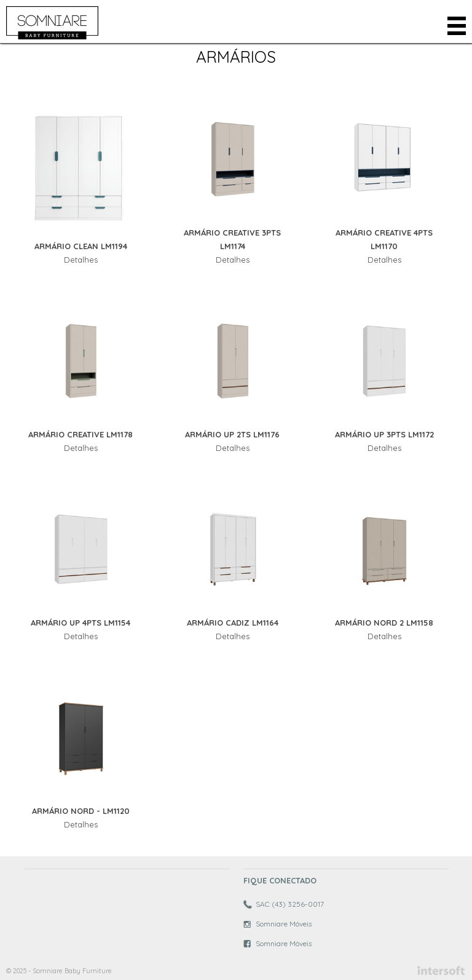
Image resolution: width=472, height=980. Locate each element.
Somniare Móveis (284, 924)
